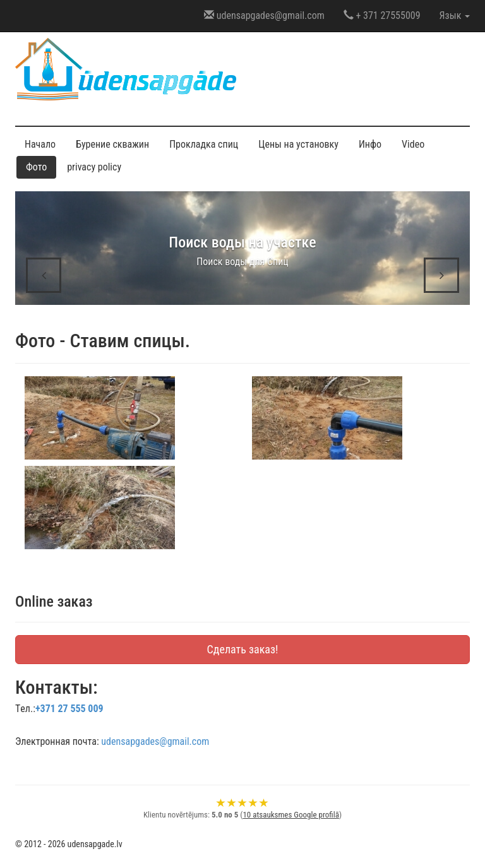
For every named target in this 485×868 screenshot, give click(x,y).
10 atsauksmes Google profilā (290, 815)
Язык (455, 15)
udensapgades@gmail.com (264, 15)
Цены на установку (298, 144)
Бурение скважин (112, 144)
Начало (40, 144)
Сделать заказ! (243, 649)
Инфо (370, 144)
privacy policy (94, 167)
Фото (36, 167)
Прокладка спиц (204, 144)
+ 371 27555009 (382, 15)
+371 (69, 709)
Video (413, 144)
